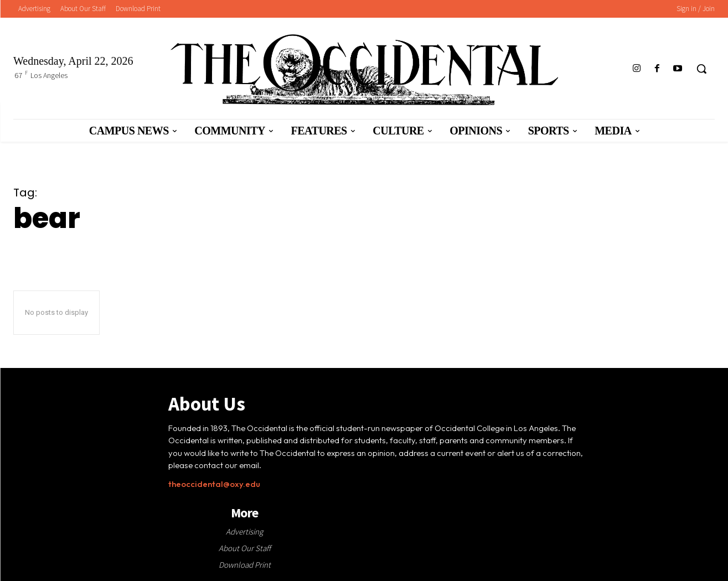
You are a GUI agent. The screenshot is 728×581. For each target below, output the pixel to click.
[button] (701, 69)
